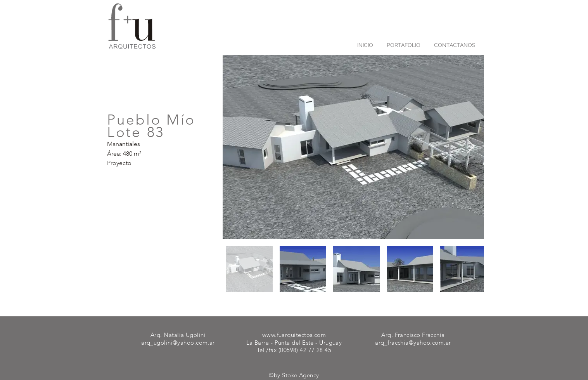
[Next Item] (471, 147)
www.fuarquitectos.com (294, 335)
